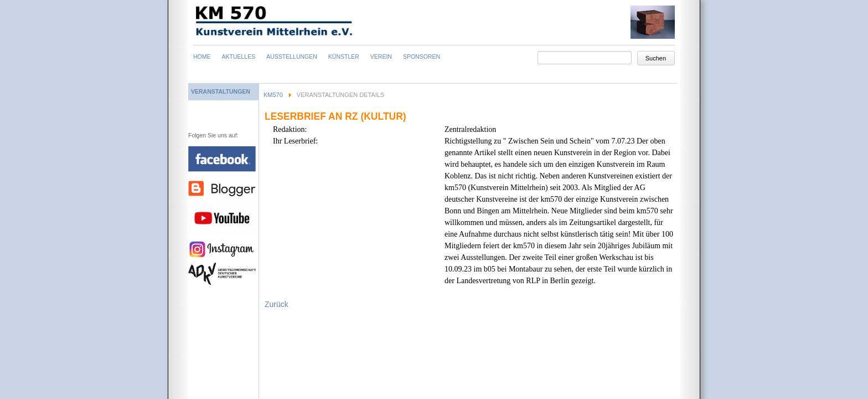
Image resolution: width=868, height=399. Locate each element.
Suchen (656, 58)
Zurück (277, 304)
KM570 (273, 95)
